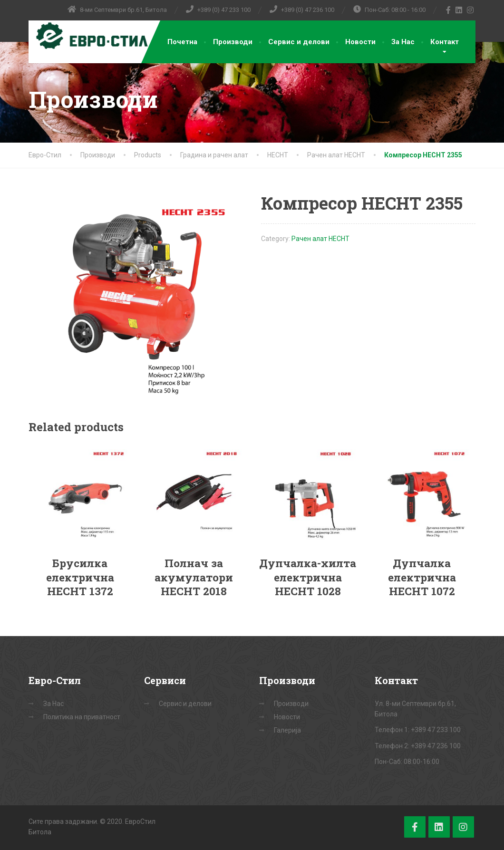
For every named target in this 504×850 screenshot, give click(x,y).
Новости (360, 42)
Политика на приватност (82, 717)
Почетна (182, 42)
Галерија (287, 730)
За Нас (403, 42)
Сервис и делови (299, 42)
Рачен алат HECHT (320, 239)
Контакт (445, 42)
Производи (233, 42)
